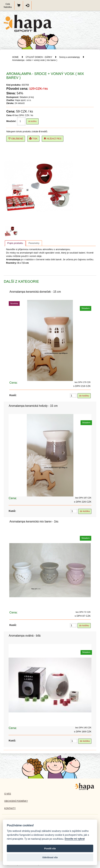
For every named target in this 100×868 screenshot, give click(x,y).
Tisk (33, 139)
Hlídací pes (53, 139)
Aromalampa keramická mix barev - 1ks (34, 521)
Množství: (11, 121)
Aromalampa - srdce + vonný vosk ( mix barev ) (35, 60)
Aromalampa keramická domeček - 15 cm (35, 292)
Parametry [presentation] (34, 243)
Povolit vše (50, 849)
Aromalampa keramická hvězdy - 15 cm (33, 406)
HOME (15, 57)
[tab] (15, 243)
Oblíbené (16, 139)
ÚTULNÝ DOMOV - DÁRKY (39, 57)
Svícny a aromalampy (69, 57)
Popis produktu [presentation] (15, 243)
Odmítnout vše (50, 857)
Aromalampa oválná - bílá (25, 636)
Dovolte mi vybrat (75, 839)
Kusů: (13, 395)
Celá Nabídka (8, 6)
